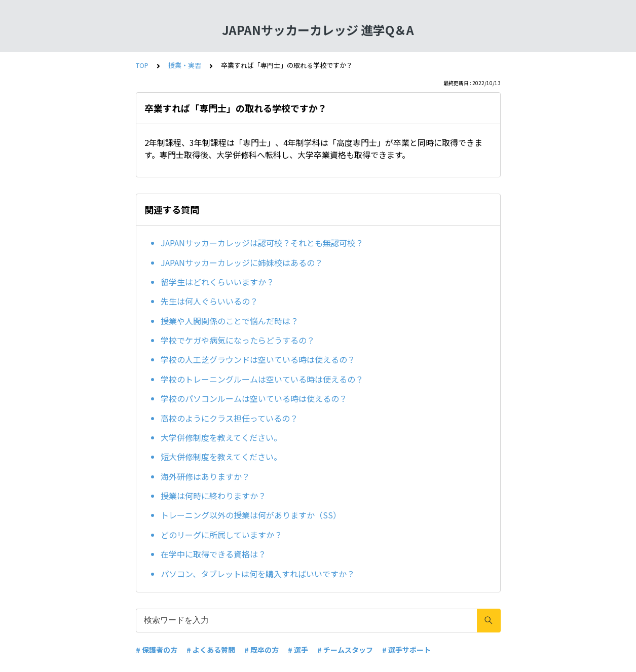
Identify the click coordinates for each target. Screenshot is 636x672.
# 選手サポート (406, 650)
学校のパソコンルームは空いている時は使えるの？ (254, 398)
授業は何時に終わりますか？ (213, 496)
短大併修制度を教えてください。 (221, 457)
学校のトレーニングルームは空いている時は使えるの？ (262, 379)
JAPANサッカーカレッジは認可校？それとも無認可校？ (262, 243)
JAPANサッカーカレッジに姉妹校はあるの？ (242, 263)
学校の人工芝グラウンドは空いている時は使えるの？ (258, 359)
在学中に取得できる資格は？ (213, 554)
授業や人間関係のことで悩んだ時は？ (230, 321)
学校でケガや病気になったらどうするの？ (238, 340)
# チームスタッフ (345, 650)
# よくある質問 (211, 650)
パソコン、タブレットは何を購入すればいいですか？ (258, 574)
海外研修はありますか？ (205, 476)
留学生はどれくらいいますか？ (217, 282)
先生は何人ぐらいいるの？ (209, 301)
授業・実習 (185, 65)
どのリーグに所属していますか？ (221, 535)
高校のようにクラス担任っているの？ (229, 418)
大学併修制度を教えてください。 (221, 437)
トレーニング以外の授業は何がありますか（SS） (251, 515)
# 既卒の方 (261, 650)
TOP (142, 65)
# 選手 (298, 650)
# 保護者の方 (157, 650)
